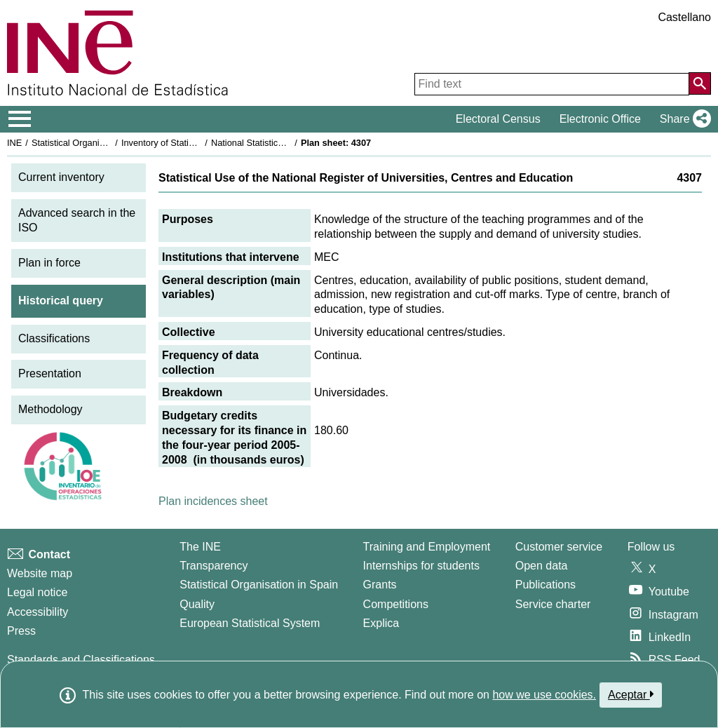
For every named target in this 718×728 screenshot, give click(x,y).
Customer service (559, 547)
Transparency (214, 566)
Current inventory (61, 177)
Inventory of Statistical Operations (188, 143)
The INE (200, 547)
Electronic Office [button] (600, 119)
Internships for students (421, 566)
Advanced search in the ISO (77, 220)
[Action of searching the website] (700, 83)
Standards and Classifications (81, 660)
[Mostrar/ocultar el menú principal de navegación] (20, 119)
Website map (40, 573)
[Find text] (552, 84)
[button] (683, 119)
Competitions (396, 604)
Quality (197, 604)
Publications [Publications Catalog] (546, 585)
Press (21, 631)
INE (14, 143)
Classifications (54, 338)
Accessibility (38, 612)
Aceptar (631, 694)
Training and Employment (427, 547)
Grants (380, 585)
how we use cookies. (544, 695)
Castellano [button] (684, 17)
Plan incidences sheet (213, 501)
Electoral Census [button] (498, 119)
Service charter (553, 604)
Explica (381, 623)
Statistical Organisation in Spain (95, 143)
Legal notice (37, 592)
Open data (542, 566)
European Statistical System (250, 623)
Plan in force (49, 263)
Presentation (50, 373)
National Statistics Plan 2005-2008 (280, 143)
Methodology (50, 409)
